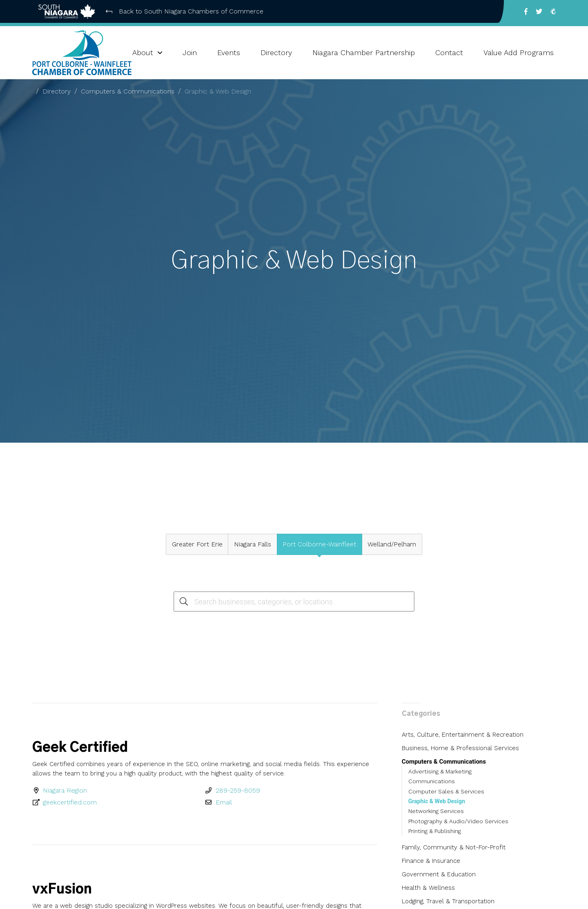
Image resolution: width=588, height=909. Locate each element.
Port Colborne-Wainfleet (319, 544)
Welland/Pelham (392, 544)
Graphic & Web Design (437, 801)
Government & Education (439, 874)
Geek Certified (80, 748)
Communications (432, 781)
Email (224, 802)
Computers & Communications (128, 91)
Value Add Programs (519, 52)
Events (229, 52)
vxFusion (62, 889)
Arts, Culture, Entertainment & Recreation (463, 735)
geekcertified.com (70, 802)
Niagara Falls (253, 544)
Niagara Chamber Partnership (364, 52)
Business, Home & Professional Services (460, 748)
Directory (276, 52)
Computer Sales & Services (446, 791)
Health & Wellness (428, 888)
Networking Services (436, 811)
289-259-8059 (238, 790)
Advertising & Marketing (440, 771)
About (143, 52)
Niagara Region (65, 790)
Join (190, 52)
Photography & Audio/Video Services (458, 821)
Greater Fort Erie (197, 544)
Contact (449, 52)
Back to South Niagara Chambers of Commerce (185, 11)
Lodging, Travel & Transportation (448, 901)
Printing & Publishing (435, 831)
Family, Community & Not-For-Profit (454, 847)
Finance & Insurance (431, 861)
